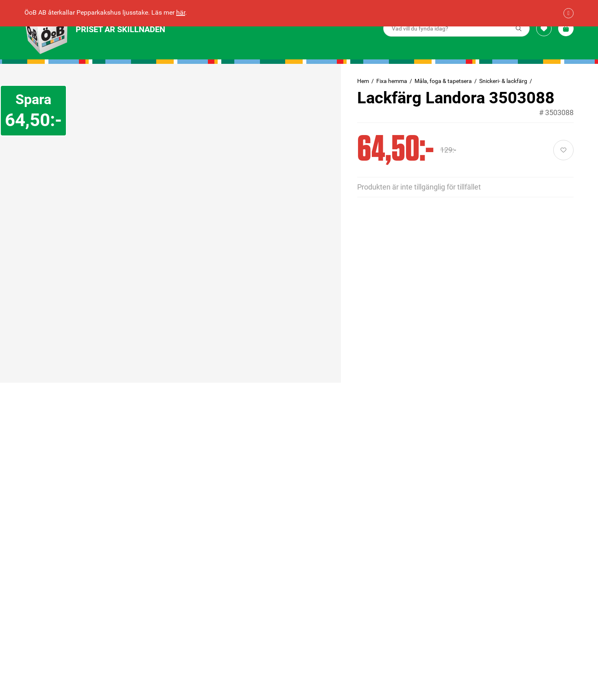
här (181, 12)
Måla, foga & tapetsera (443, 81)
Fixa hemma (392, 81)
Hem (363, 81)
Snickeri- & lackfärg (503, 81)
